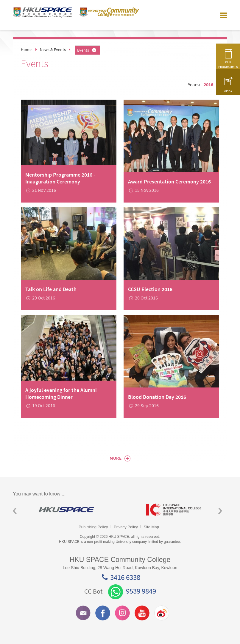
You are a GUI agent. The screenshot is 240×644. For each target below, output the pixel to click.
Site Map (151, 527)
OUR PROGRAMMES (228, 61)
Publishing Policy (93, 527)
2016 (211, 84)
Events (87, 50)
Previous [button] (15, 511)
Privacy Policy (126, 527)
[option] (66, 510)
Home (26, 50)
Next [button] (220, 511)
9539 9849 (132, 591)
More (120, 458)
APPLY (228, 87)
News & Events (53, 50)
